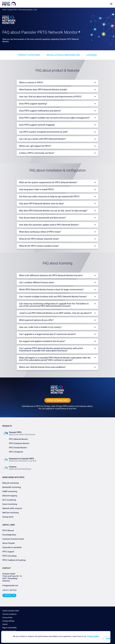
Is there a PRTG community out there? (37, 153)
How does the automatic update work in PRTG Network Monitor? (49, 225)
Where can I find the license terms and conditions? (42, 367)
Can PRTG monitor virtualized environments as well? (43, 132)
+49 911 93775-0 (9, 590)
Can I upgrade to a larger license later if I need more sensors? (47, 334)
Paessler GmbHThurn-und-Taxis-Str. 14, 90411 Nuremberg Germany (12, 577)
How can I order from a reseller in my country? (40, 327)
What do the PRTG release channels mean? (39, 239)
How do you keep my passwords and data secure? (42, 218)
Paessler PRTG (12, 10)
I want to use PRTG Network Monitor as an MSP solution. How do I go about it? (55, 313)
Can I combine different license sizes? (37, 282)
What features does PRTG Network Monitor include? (43, 90)
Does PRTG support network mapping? (37, 125)
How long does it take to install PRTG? (37, 189)
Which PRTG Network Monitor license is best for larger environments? (51, 289)
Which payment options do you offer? (36, 320)
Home (4, 10)
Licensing (92, 55)
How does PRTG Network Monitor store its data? (42, 204)
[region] (56, 637)
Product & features (29, 55)
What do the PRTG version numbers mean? (39, 246)
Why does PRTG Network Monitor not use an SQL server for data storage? (53, 211)
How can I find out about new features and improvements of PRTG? (50, 97)
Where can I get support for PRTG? (35, 146)
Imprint (5, 624)
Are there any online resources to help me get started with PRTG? (49, 197)
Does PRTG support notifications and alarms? (40, 111)
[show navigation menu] (111, 4)
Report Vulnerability (10, 628)
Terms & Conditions (9, 614)
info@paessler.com (10, 586)
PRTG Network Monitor (26, 10)
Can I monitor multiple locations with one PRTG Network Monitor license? (53, 297)
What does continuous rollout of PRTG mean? (40, 232)
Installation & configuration (63, 55)
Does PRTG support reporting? (33, 104)
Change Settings (8, 621)
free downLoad (58, 400)
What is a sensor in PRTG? (31, 82)
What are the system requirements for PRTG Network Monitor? (48, 182)
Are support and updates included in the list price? (42, 341)
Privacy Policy (7, 618)
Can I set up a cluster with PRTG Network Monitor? (42, 139)
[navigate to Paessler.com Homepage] (9, 4)
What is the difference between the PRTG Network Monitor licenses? (51, 275)
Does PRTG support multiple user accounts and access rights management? (54, 118)
